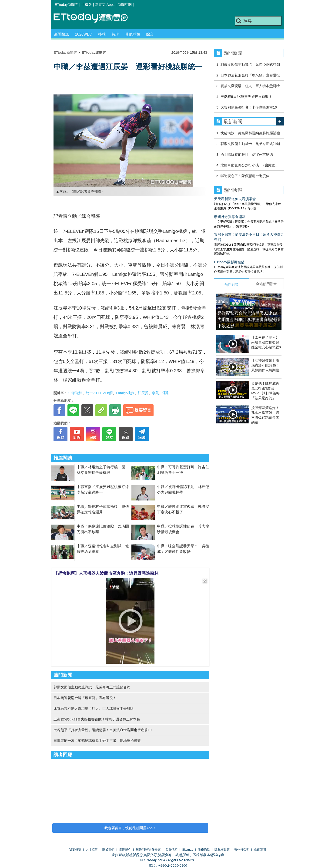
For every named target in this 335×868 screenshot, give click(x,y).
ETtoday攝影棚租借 (229, 262)
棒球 (102, 34)
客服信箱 (171, 850)
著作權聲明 (242, 850)
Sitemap (188, 850)
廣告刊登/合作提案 (148, 850)
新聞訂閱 (125, 5)
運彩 (166, 393)
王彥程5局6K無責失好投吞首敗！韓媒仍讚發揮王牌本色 (97, 719)
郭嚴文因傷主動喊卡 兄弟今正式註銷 (250, 64)
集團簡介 (125, 850)
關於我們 (108, 850)
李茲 (155, 393)
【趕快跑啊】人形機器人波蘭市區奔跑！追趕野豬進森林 (106, 573)
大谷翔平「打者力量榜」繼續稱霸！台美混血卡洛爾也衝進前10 (103, 730)
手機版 (87, 5)
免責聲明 (260, 850)
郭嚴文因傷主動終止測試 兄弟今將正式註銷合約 (92, 687)
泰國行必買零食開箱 (230, 217)
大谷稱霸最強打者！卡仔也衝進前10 (249, 107)
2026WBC (84, 34)
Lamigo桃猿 (125, 393)
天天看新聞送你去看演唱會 (235, 199)
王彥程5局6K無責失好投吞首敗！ (246, 97)
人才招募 (92, 850)
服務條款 (204, 850)
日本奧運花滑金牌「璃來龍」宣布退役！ (85, 698)
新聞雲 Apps (105, 5)
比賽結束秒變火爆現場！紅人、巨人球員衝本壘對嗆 (94, 708)
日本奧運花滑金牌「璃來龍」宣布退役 (250, 75)
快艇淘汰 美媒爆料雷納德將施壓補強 (250, 133)
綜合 (150, 34)
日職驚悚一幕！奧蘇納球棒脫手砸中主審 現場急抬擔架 (97, 741)
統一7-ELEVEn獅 (99, 393)
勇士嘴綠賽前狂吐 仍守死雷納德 (247, 154)
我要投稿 (75, 850)
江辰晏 (143, 393)
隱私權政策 (222, 850)
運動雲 (94, 18)
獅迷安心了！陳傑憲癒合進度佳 (245, 176)
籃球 (115, 34)
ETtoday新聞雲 (66, 5)
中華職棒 (75, 393)
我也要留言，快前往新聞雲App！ (130, 828)
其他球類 (133, 34)
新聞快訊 (62, 34)
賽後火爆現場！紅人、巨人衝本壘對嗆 (250, 86)
